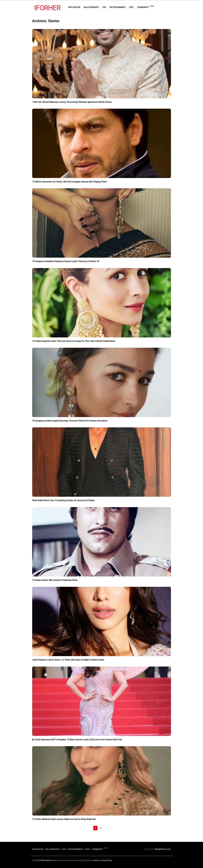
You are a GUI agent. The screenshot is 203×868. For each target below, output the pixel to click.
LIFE (104, 7)
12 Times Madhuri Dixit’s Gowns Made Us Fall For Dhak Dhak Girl (64, 819)
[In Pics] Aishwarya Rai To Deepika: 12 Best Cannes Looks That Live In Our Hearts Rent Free (77, 740)
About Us (97, 860)
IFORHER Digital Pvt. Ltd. (48, 860)
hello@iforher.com (163, 849)
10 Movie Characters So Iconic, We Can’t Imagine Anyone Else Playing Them (70, 182)
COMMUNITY (143, 7)
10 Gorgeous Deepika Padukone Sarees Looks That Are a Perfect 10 (66, 261)
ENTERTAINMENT (118, 7)
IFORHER (47, 8)
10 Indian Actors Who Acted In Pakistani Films (55, 580)
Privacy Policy (107, 860)
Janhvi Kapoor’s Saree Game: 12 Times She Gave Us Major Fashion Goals (68, 660)
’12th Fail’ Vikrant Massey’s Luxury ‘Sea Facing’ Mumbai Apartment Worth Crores (72, 102)
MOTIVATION (74, 7)
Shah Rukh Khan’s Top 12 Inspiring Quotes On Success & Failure (64, 500)
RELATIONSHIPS (91, 7)
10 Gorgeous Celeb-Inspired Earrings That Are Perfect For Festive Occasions (70, 421)
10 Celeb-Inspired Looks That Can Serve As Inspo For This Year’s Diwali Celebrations (74, 341)
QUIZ (131, 7)
